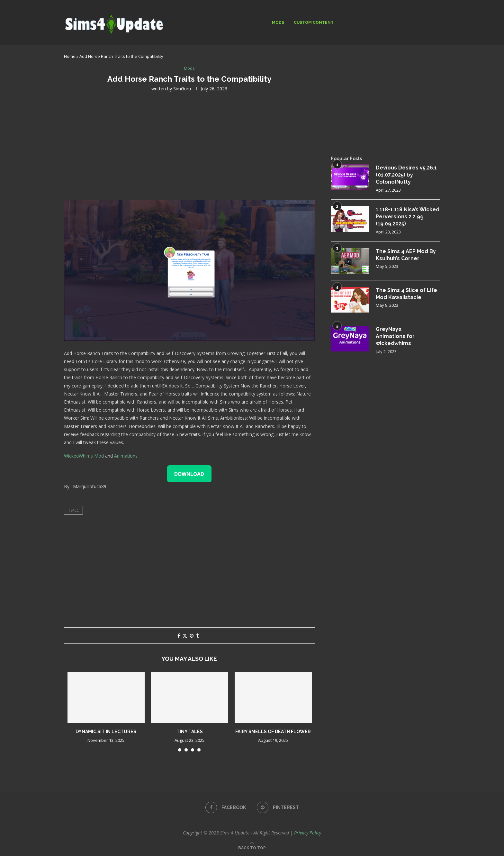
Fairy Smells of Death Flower (273, 732)
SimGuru (182, 89)
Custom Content (314, 23)
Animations (126, 456)
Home (70, 56)
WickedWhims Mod (84, 456)
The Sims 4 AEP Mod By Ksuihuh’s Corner (406, 255)
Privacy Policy (308, 833)
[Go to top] (252, 847)
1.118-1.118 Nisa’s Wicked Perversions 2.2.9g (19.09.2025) (408, 217)
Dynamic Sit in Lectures (106, 732)
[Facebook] (226, 807)
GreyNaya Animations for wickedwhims (395, 336)
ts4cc (73, 510)
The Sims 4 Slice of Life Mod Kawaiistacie (406, 294)
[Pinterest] (278, 807)
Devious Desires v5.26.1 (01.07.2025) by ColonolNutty (406, 175)
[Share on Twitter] (185, 636)
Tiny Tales (190, 732)
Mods (278, 23)
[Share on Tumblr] (197, 636)
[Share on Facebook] (179, 636)
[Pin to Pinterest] (192, 636)
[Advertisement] (189, 145)
